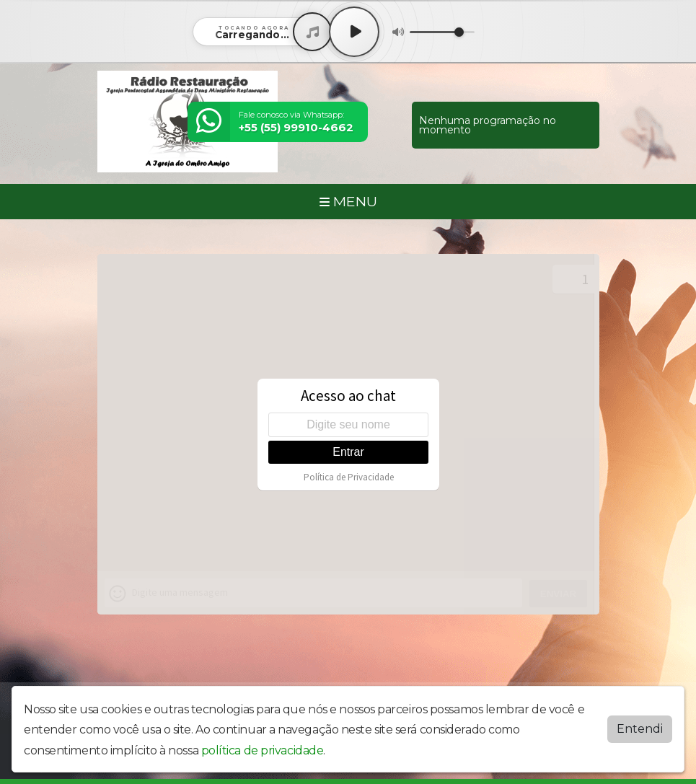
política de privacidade (263, 750)
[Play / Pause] (354, 32)
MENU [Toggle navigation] (348, 201)
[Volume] (442, 32)
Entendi (640, 729)
